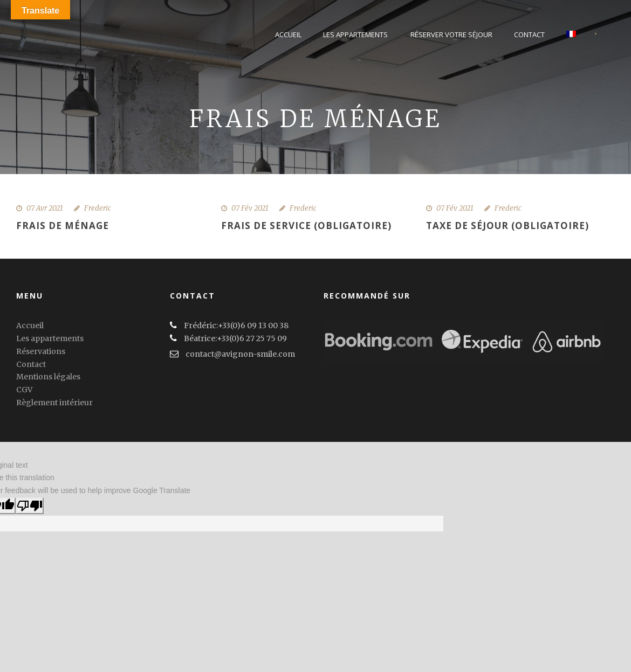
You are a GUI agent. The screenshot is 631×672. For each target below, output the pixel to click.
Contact (529, 34)
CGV (24, 390)
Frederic (98, 208)
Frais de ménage (63, 226)
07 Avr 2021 (45, 208)
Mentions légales (48, 377)
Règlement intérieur (54, 403)
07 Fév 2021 (250, 208)
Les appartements (50, 338)
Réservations (41, 351)
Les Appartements (355, 34)
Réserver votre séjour (451, 34)
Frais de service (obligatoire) (306, 226)
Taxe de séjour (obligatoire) (507, 226)
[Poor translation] (30, 506)
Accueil (288, 34)
